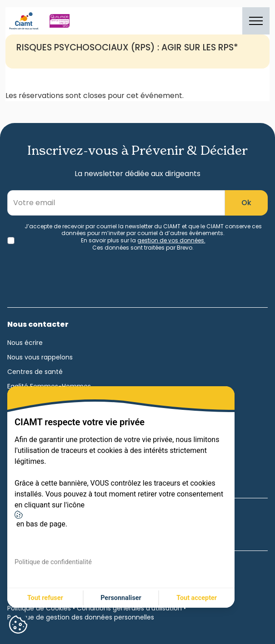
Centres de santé (35, 372)
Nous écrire (25, 343)
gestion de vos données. (171, 240)
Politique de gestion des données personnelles (81, 617)
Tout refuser (45, 598)
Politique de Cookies (39, 608)
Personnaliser (121, 598)
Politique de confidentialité (53, 562)
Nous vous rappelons (40, 357)
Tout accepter (197, 598)
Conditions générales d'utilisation (129, 608)
